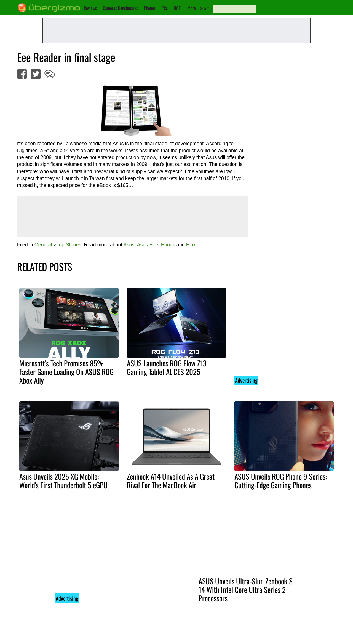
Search (206, 8)
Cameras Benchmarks (120, 8)
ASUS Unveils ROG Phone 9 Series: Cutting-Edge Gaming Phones (281, 481)
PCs (165, 8)
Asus (129, 245)
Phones (150, 8)
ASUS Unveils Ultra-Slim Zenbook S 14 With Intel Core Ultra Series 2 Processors (246, 590)
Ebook (168, 245)
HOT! (178, 8)
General (43, 245)
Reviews (90, 8)
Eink (191, 245)
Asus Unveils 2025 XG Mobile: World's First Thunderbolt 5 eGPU (63, 481)
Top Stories (69, 245)
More (192, 8)
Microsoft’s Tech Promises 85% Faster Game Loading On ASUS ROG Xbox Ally (66, 372)
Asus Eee (148, 245)
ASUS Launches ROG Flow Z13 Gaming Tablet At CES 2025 (167, 367)
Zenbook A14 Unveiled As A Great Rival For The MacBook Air (171, 481)
